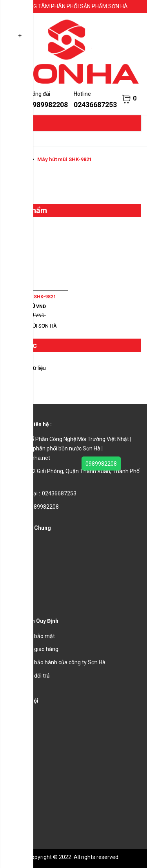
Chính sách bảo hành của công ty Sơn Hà (56, 662)
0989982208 (101, 464)
